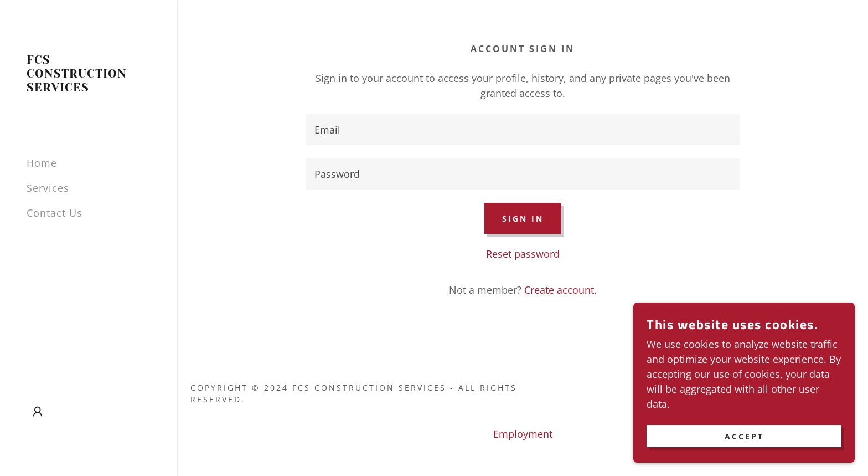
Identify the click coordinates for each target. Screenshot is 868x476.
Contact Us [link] (55, 213)
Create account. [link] (560, 290)
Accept (744, 436)
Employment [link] (523, 434)
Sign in (523, 219)
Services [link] (48, 188)
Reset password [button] (523, 254)
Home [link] (42, 163)
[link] (89, 88)
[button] (38, 412)
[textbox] (523, 130)
